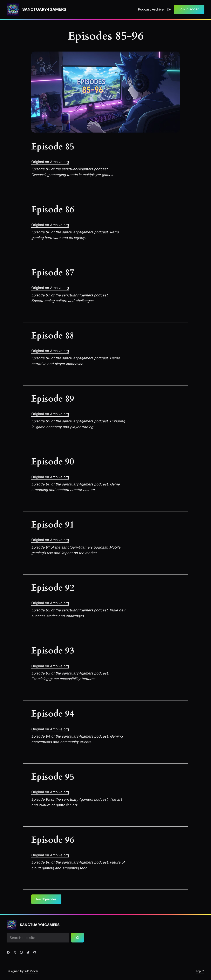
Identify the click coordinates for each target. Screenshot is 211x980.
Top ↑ (200, 971)
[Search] (77, 938)
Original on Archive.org (50, 162)
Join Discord (189, 9)
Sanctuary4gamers (44, 9)
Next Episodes (46, 899)
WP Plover (31, 971)
